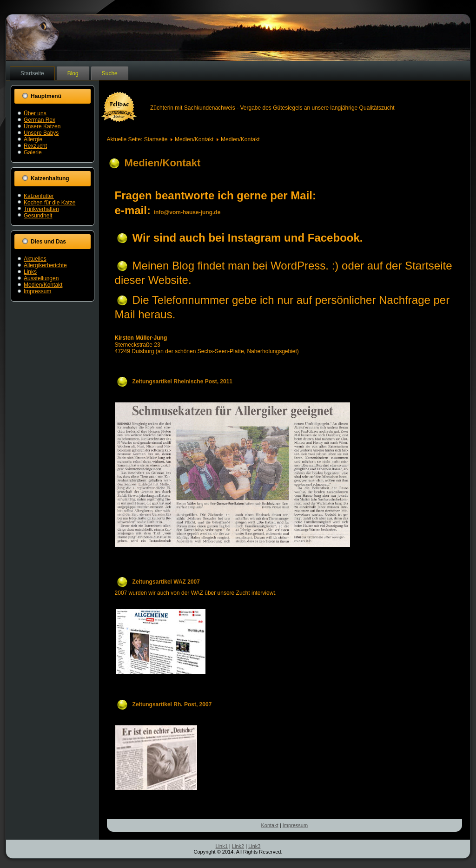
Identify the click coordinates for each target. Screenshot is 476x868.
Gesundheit (38, 216)
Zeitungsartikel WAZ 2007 (166, 582)
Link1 (222, 846)
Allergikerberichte (45, 265)
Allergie (33, 139)
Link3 (254, 846)
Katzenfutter (39, 196)
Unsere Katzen (42, 126)
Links (30, 272)
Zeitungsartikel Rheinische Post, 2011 (182, 381)
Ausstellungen (41, 278)
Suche (110, 73)
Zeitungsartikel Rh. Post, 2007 (172, 704)
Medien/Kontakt (43, 285)
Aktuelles (35, 259)
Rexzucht (35, 146)
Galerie (33, 152)
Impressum (37, 291)
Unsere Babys (41, 133)
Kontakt (269, 825)
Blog (73, 73)
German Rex (40, 120)
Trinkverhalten (41, 209)
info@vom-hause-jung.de (187, 212)
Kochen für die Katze (50, 203)
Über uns (35, 113)
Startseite (32, 73)
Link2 (238, 846)
